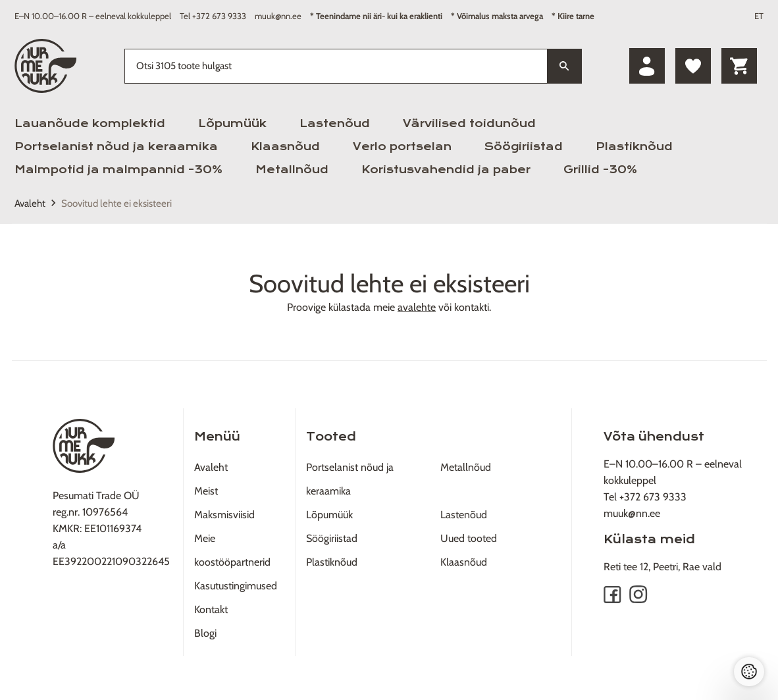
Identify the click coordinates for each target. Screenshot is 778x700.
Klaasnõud (285, 147)
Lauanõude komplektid (90, 123)
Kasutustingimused (236, 586)
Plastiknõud (634, 147)
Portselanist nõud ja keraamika (116, 147)
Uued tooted (469, 538)
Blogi (205, 633)
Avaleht (30, 203)
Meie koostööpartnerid (232, 550)
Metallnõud (292, 170)
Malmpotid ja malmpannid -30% (118, 170)
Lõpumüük (232, 123)
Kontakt (211, 609)
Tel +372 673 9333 (213, 16)
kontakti (472, 307)
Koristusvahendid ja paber (446, 170)
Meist (206, 491)
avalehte (417, 307)
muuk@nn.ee (278, 16)
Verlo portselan (402, 147)
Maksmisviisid (224, 515)
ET (759, 16)
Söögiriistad (524, 147)
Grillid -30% (600, 170)
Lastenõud (335, 123)
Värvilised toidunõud (469, 123)
